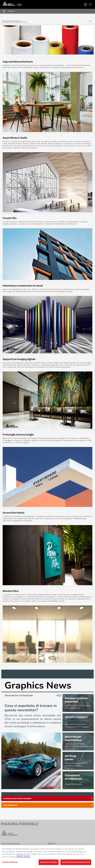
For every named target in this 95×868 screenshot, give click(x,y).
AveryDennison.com (11, 843)
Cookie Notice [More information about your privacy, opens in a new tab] (23, 857)
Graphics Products (12, 21)
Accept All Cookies (49, 862)
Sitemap (51, 843)
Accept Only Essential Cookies (76, 862)
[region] (48, 857)
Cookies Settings (10, 862)
